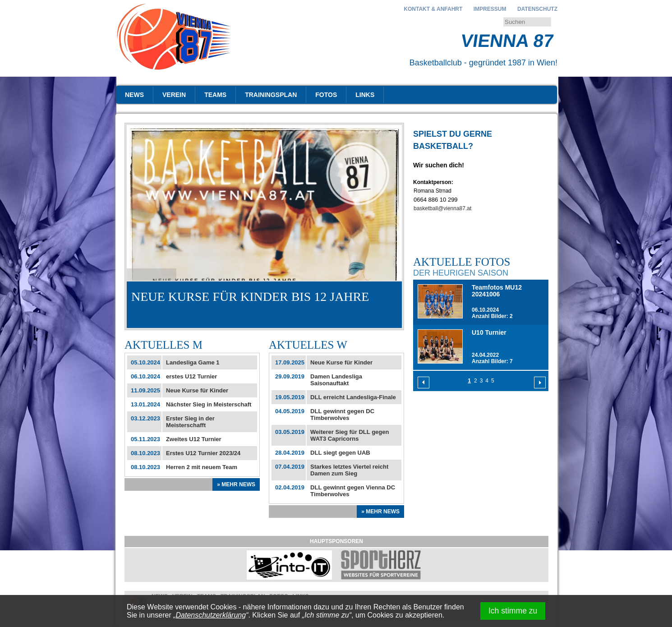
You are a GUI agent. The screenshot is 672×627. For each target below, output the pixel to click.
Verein (174, 95)
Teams (215, 95)
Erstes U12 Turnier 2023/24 (203, 453)
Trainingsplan (271, 95)
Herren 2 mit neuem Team (202, 467)
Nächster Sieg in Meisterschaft (209, 404)
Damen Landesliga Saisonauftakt (336, 380)
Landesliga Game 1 (193, 362)
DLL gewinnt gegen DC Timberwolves (342, 415)
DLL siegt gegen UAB (340, 453)
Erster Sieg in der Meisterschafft (190, 422)
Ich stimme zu (513, 611)
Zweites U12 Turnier (194, 439)
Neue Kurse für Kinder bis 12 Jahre (250, 297)
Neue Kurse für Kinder (197, 390)
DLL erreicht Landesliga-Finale (353, 397)
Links (365, 95)
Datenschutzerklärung (211, 615)
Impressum (490, 9)
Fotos (326, 95)
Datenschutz (537, 9)
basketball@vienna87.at (442, 208)
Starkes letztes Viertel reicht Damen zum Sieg (349, 470)
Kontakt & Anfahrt (433, 9)
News (134, 95)
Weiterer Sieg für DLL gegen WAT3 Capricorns (350, 435)
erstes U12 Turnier (191, 376)
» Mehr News (236, 484)
